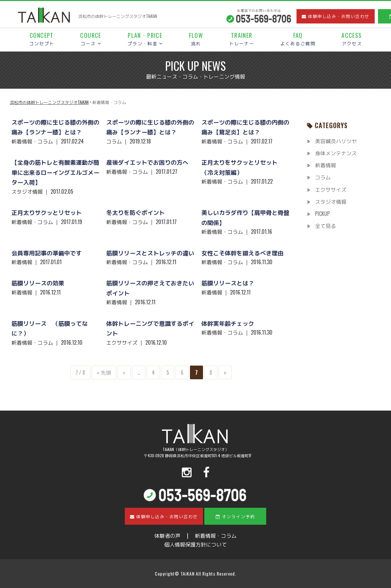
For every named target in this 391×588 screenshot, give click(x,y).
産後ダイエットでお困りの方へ (147, 162)
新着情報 (326, 165)
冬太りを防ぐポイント (136, 212)
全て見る (326, 226)
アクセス (352, 39)
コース (91, 39)
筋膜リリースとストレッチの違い (150, 253)
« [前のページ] (124, 372)
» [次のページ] (225, 372)
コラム (323, 177)
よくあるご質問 (298, 39)
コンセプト (42, 39)
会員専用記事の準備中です (47, 253)
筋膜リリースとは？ (228, 283)
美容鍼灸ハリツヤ (336, 141)
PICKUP (322, 214)
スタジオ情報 (331, 202)
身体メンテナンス (336, 153)
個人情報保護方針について (195, 544)
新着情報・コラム (216, 535)
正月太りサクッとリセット (47, 212)
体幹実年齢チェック (228, 323)
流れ (196, 39)
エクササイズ (331, 189)
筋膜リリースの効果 (38, 283)
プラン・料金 (145, 39)
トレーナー (242, 39)
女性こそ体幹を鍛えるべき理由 (242, 253)
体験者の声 (167, 535)
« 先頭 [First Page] (104, 372)
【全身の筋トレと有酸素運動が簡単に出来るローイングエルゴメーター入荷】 (55, 172)
